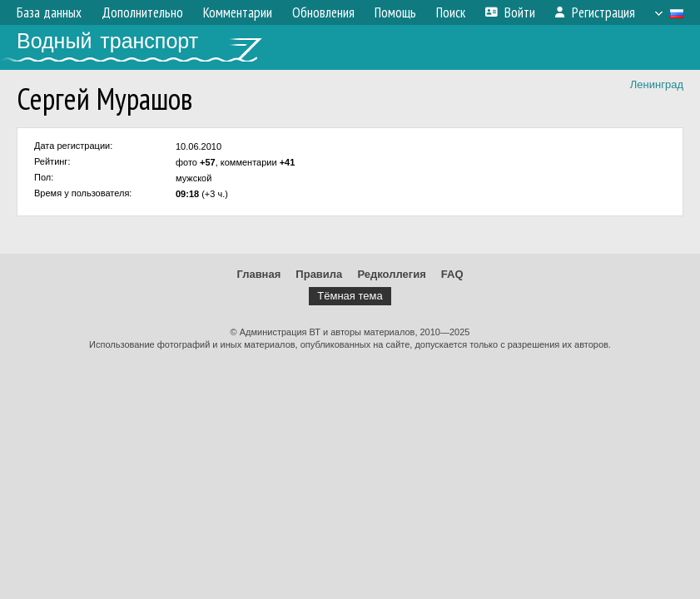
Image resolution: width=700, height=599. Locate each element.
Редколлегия (391, 274)
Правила (319, 274)
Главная (258, 274)
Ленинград (657, 84)
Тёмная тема (350, 296)
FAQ (452, 274)
